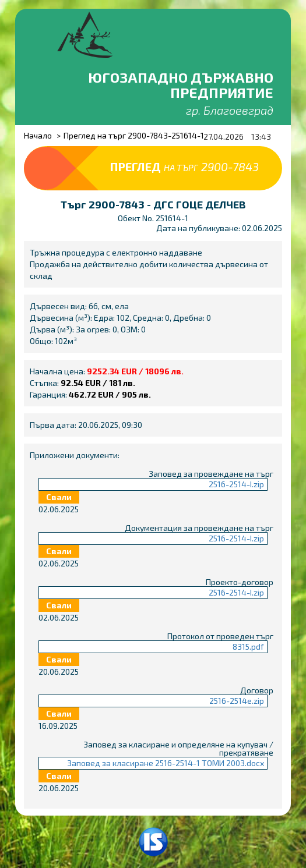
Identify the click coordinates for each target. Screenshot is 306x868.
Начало (38, 135)
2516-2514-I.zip (236, 484)
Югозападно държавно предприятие (181, 85)
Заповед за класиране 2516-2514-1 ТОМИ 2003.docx (166, 763)
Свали (59, 497)
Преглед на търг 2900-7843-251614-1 (134, 135)
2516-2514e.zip (237, 701)
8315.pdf (248, 646)
